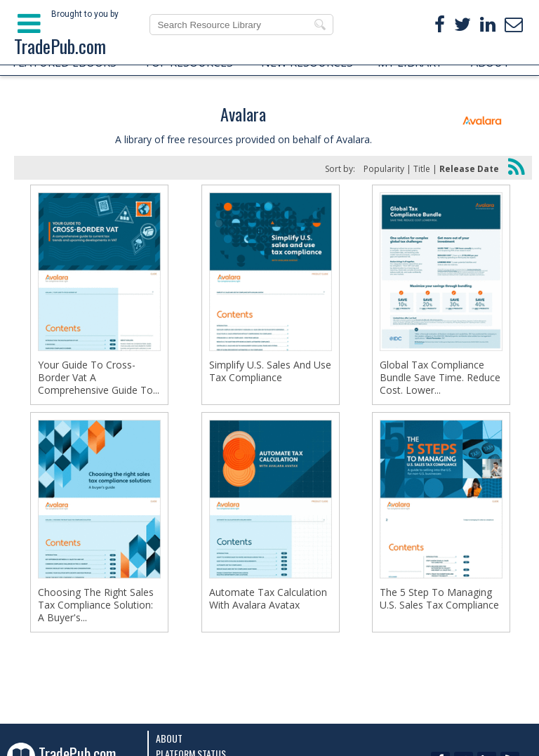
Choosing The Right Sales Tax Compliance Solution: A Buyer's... (96, 605)
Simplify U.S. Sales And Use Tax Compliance (270, 371)
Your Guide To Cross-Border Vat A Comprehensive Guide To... (99, 378)
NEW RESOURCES (307, 62)
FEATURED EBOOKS (65, 62)
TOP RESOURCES (188, 62)
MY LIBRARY (410, 62)
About (169, 738)
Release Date (469, 169)
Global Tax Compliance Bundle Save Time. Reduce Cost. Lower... (440, 378)
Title (422, 169)
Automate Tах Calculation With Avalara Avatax (268, 599)
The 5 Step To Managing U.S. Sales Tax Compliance (439, 599)
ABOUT (491, 62)
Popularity (384, 169)
